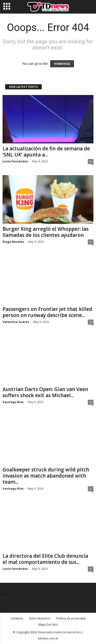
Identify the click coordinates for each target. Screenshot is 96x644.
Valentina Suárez (16, 322)
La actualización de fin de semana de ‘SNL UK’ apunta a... (46, 152)
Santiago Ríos (13, 402)
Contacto (17, 618)
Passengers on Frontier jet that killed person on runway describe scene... (47, 312)
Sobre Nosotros (40, 618)
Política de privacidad (71, 618)
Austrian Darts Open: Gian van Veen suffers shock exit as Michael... (45, 392)
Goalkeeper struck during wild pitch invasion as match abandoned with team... (46, 476)
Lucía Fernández (15, 161)
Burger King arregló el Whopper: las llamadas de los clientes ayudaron (46, 232)
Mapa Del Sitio (48, 624)
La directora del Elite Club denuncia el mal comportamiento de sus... (45, 559)
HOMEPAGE (62, 64)
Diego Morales (13, 242)
